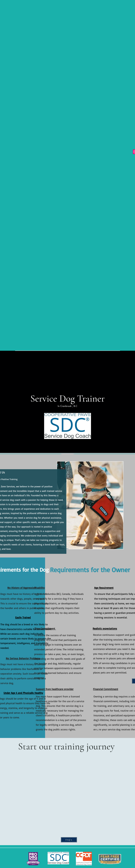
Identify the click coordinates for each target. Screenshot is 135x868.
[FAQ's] (69, 840)
